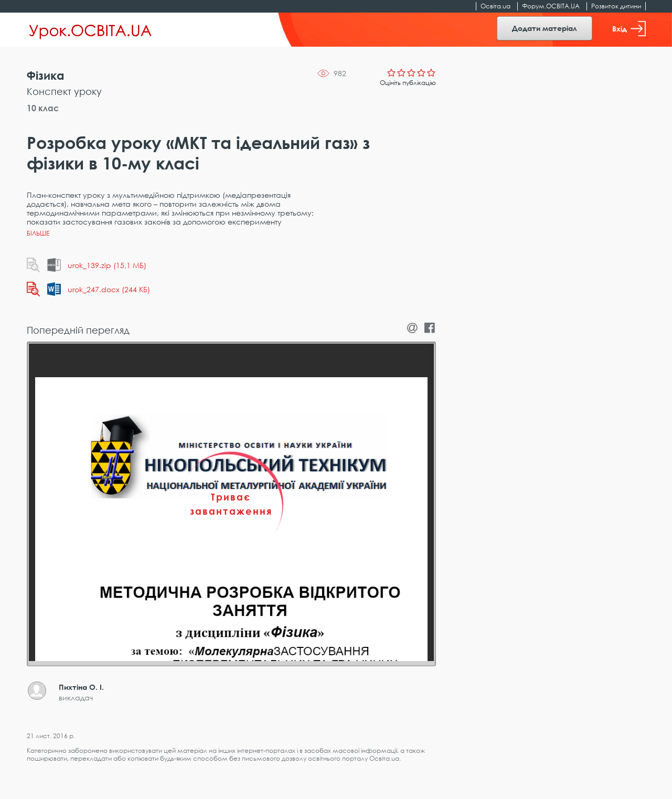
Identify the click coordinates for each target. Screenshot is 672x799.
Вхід (629, 29)
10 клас (43, 108)
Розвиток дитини (616, 6)
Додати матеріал (545, 28)
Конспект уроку (64, 91)
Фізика (46, 75)
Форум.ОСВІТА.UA (551, 6)
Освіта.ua (495, 6)
